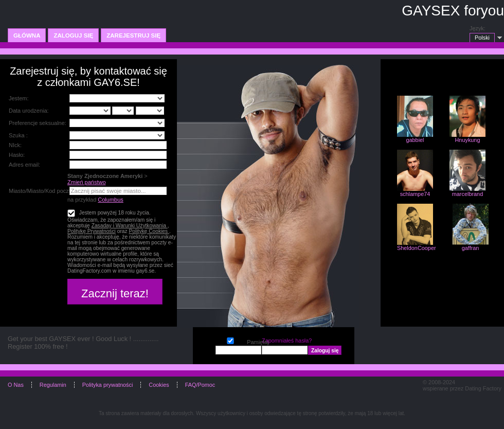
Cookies (159, 385)
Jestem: (19, 98)
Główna (27, 35)
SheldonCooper (417, 248)
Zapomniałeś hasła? (287, 341)
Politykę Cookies (149, 231)
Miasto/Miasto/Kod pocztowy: (45, 191)
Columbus (111, 200)
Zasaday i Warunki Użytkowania (130, 226)
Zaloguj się (73, 35)
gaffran (471, 248)
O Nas (16, 385)
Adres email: (24, 165)
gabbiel (415, 140)
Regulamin (53, 385)
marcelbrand (467, 194)
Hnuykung (468, 140)
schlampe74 (415, 194)
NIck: (15, 145)
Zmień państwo (87, 182)
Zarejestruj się (133, 35)
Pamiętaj (230, 340)
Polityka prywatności (108, 385)
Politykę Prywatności (92, 231)
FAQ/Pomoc (200, 385)
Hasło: (17, 155)
